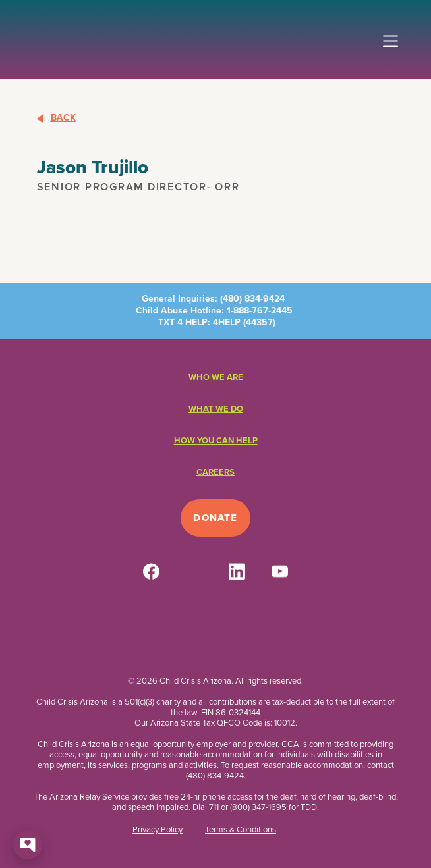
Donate (215, 518)
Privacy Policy (158, 830)
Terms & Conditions (241, 830)
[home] (28, 36)
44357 (259, 322)
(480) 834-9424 (252, 299)
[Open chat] (28, 845)
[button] (390, 36)
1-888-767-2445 (260, 311)
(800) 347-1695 (258, 807)
